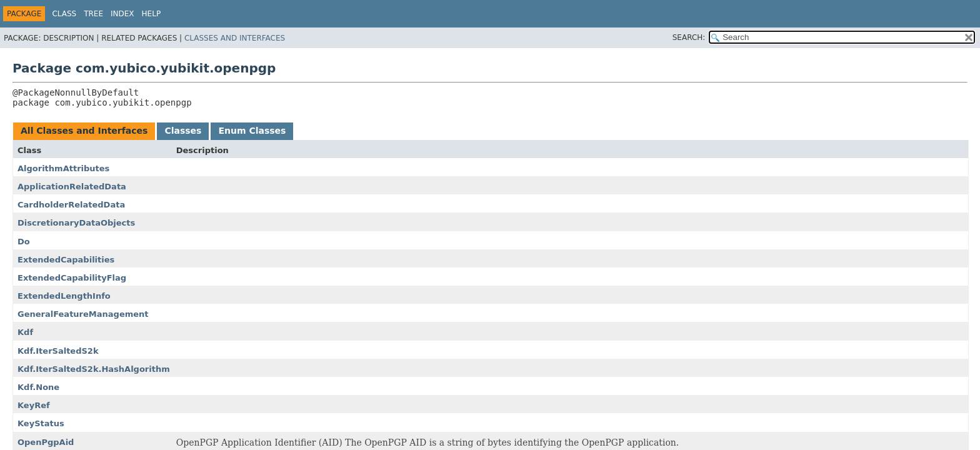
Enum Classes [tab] (252, 131)
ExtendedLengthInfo (64, 296)
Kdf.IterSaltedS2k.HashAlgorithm (94, 369)
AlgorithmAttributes (63, 168)
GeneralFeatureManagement (83, 314)
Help (152, 14)
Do (24, 242)
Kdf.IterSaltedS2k (58, 351)
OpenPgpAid (46, 442)
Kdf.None (38, 387)
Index (122, 14)
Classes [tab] (183, 131)
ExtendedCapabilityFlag (72, 278)
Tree (93, 14)
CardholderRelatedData (71, 205)
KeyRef (34, 405)
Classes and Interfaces (235, 38)
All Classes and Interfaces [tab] (84, 131)
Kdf (25, 332)
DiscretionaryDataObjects (76, 223)
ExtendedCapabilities (66, 260)
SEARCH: (689, 37)
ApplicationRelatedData (72, 187)
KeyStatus (41, 423)
